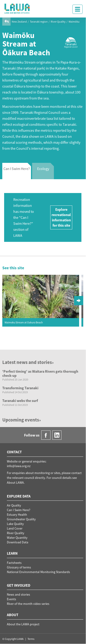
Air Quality (14, 505)
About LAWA (15, 483)
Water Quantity (17, 538)
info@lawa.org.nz (19, 466)
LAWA (17, 9)
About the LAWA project (23, 624)
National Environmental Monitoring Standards (38, 572)
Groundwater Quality (21, 519)
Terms (31, 639)
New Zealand (19, 22)
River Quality (58, 22)
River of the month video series (28, 604)
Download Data (18, 542)
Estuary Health (17, 515)
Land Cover (15, 528)
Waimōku (74, 22)
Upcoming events (22, 420)
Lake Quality (15, 524)
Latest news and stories (28, 362)
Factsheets (14, 563)
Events (11, 599)
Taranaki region (39, 22)
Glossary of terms (19, 567)
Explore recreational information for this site (61, 217)
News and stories (18, 594)
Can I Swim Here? (19, 510)
